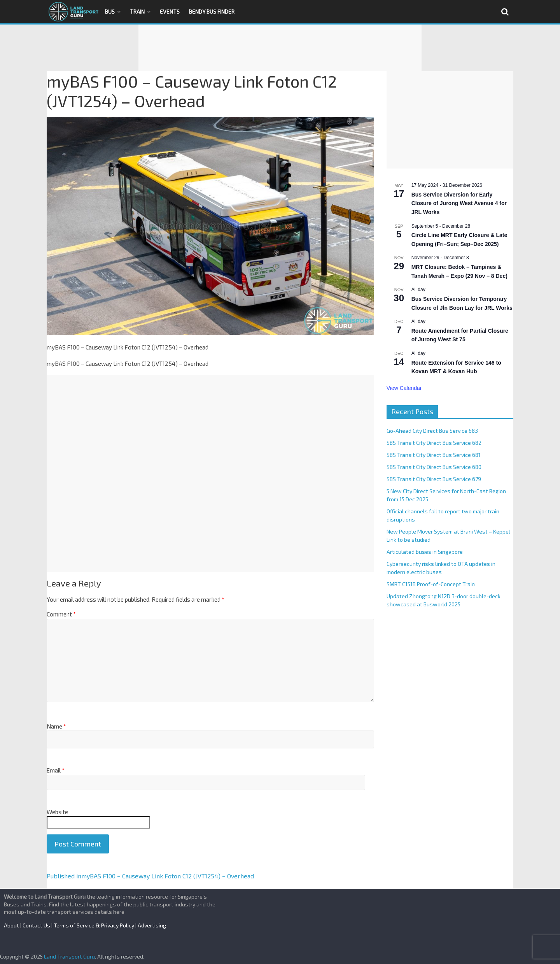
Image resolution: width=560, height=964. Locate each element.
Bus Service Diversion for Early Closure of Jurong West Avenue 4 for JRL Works (459, 203)
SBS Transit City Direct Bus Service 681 (434, 455)
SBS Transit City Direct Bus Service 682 (434, 443)
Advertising (152, 925)
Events (170, 11)
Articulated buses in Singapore (425, 552)
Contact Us (36, 925)
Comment (61, 614)
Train (137, 11)
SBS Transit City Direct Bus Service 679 (434, 479)
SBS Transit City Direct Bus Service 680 (434, 467)
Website (57, 812)
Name (56, 726)
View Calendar (404, 388)
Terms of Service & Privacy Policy (94, 925)
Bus (110, 11)
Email (56, 770)
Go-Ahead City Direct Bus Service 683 (432, 431)
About (11, 925)
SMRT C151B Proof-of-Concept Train (431, 584)
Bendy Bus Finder (212, 11)
